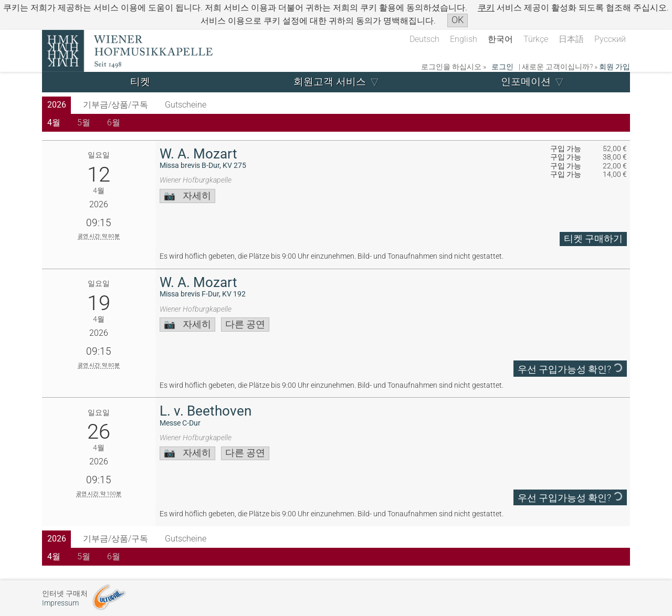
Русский (610, 39)
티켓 (140, 82)
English (464, 39)
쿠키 (486, 8)
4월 (54, 123)
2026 (57, 105)
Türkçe (536, 39)
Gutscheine (186, 105)
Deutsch (424, 39)
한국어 (500, 39)
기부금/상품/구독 (115, 105)
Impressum (60, 603)
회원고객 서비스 (330, 82)
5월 (84, 123)
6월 (114, 123)
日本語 (571, 39)
